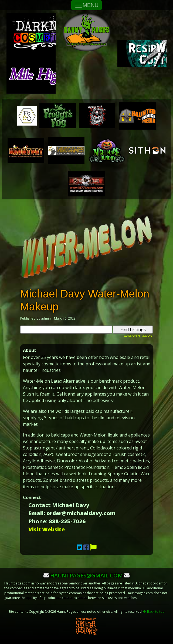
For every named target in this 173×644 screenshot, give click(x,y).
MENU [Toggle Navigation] (86, 5)
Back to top (154, 612)
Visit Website (47, 529)
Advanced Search (138, 336)
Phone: (38, 521)
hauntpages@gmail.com (86, 575)
